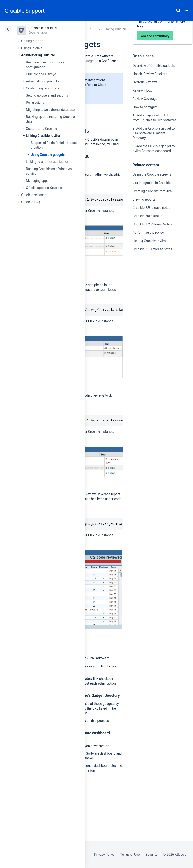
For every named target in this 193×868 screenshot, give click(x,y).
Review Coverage (145, 99)
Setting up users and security (47, 95)
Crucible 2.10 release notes (152, 249)
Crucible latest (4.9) (43, 28)
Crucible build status (147, 216)
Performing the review (148, 233)
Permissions (35, 103)
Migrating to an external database (50, 110)
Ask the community (149, 295)
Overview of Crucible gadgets (154, 66)
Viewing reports (144, 199)
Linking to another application (47, 162)
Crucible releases (34, 195)
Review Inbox (142, 90)
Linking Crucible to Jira (43, 136)
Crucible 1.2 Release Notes (152, 224)
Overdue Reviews (145, 82)
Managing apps (37, 181)
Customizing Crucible (41, 129)
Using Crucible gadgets (48, 155)
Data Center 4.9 (157, 29)
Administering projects (42, 81)
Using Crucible (32, 48)
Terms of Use (130, 855)
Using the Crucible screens (152, 174)
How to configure (145, 107)
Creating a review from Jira (152, 191)
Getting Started (32, 41)
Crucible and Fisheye (41, 74)
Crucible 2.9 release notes (151, 208)
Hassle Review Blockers (150, 74)
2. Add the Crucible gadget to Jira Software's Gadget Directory (154, 133)
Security (151, 855)
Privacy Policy (104, 855)
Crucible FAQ (31, 202)
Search (178, 10)
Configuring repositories (43, 88)
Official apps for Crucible (44, 188)
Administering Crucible (38, 55)
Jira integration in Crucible (152, 183)
